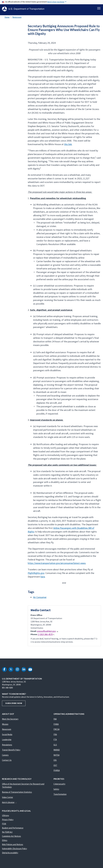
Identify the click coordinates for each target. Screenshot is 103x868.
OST (55, 767)
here (43, 578)
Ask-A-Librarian (9, 804)
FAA (55, 720)
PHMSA (57, 772)
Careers (5, 756)
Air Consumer (40, 599)
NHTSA (56, 756)
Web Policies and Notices (13, 846)
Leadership (7, 741)
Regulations (7, 746)
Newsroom (17, 19)
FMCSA (56, 731)
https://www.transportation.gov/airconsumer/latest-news (57, 565)
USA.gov (5, 817)
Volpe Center (8, 799)
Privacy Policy (8, 821)
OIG (55, 762)
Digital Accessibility (10, 854)
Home (7, 19)
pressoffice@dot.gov (48, 633)
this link (68, 146)
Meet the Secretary (10, 720)
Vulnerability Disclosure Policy (14, 850)
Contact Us (7, 762)
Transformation (60, 796)
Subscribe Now (14, 705)
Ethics (5, 842)
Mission (5, 726)
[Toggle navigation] (99, 8)
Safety (56, 791)
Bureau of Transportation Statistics (17, 794)
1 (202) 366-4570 (46, 636)
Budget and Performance (13, 829)
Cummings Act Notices (11, 838)
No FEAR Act (7, 833)
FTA (55, 741)
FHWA (56, 726)
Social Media (7, 736)
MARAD (57, 751)
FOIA (4, 825)
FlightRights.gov (36, 575)
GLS (55, 746)
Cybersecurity (59, 785)
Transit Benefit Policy (11, 751)
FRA (55, 736)
